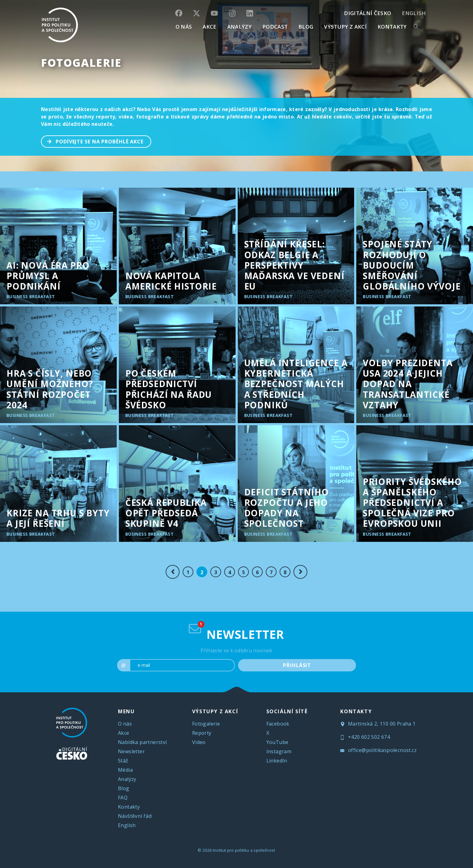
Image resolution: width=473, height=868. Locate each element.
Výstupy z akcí (345, 27)
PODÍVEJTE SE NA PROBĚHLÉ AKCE (93, 141)
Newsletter (131, 751)
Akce (124, 733)
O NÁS (184, 27)
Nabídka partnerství (142, 742)
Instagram (279, 751)
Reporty (202, 733)
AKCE (209, 27)
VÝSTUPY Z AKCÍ (215, 711)
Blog (124, 788)
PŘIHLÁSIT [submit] (297, 665)
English (414, 13)
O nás (125, 724)
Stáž (123, 761)
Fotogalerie (81, 63)
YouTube (277, 742)
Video (199, 742)
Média (125, 770)
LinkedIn (277, 761)
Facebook (278, 724)
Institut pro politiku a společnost (244, 850)
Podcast (275, 27)
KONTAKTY (392, 27)
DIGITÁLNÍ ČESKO (368, 13)
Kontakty (129, 807)
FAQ (123, 798)
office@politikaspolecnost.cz (378, 750)
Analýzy (239, 27)
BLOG (306, 27)
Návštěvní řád (135, 816)
